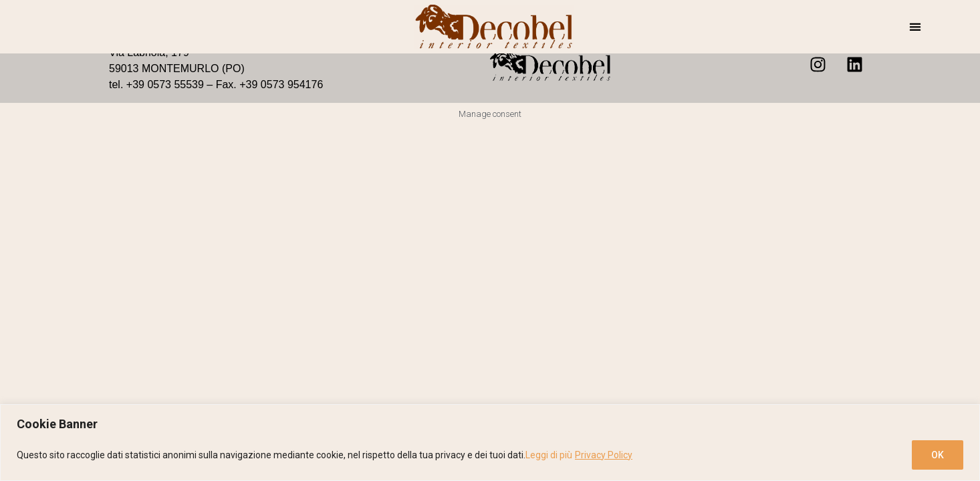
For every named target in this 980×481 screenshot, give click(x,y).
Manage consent (490, 114)
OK (938, 455)
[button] (915, 27)
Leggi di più (549, 455)
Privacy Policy (604, 455)
